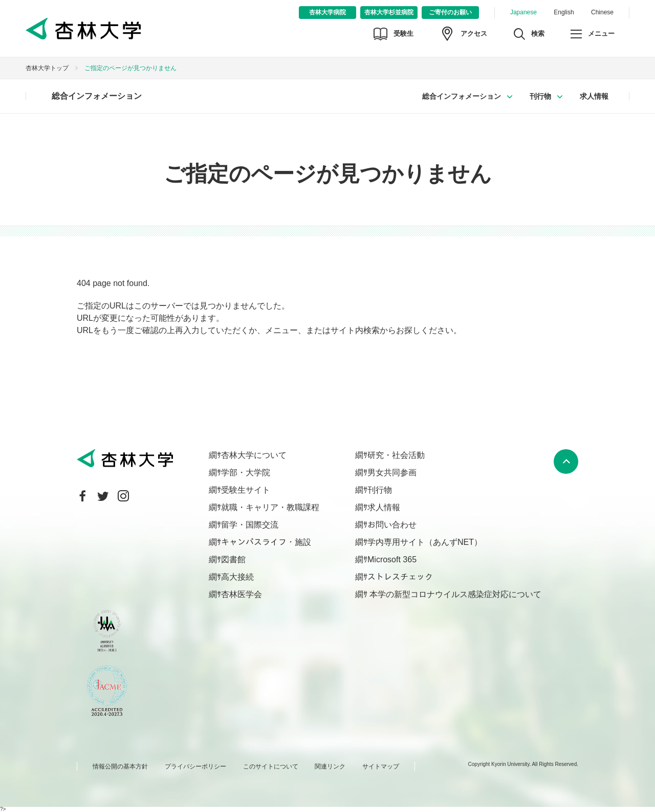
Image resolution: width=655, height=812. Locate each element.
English (564, 12)
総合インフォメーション (97, 96)
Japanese (523, 12)
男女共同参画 (392, 473)
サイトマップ (381, 766)
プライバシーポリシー (195, 766)
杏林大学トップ (47, 68)
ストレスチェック (400, 577)
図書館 (233, 559)
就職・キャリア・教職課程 (270, 507)
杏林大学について (254, 455)
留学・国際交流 (250, 525)
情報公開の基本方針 (120, 766)
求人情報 (594, 96)
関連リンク (330, 766)
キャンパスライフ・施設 (266, 542)
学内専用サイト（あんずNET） (425, 542)
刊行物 (540, 96)
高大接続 (237, 577)
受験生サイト (246, 490)
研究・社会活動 (396, 455)
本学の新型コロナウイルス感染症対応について (454, 594)
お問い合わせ (392, 525)
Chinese (602, 12)
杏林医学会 (242, 594)
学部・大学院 (246, 473)
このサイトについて (271, 766)
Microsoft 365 (392, 559)
